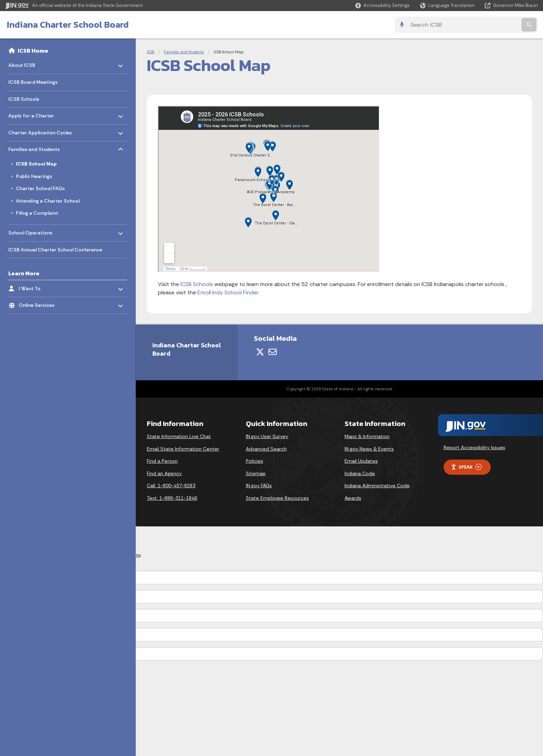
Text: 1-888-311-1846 (172, 498)
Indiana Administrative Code (377, 486)
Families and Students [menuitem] (34, 148)
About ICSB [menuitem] (29, 64)
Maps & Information (367, 436)
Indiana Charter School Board (68, 25)
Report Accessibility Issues (474, 447)
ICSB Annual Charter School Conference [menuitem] (55, 250)
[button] (382, 5)
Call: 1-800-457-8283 (171, 486)
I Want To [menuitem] (39, 287)
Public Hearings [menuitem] (34, 176)
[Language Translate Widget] (448, 6)
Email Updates (361, 461)
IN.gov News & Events (369, 449)
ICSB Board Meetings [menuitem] (33, 82)
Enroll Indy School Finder (228, 292)
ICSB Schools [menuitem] (24, 99)
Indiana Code (360, 473)
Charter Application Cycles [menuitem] (40, 131)
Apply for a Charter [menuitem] (31, 114)
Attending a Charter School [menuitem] (48, 201)
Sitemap (256, 473)
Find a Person (162, 461)
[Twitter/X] (260, 352)
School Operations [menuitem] (30, 231)
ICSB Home (33, 51)
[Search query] (472, 25)
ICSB (150, 52)
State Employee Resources (277, 498)
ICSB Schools (197, 284)
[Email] (273, 352)
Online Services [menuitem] (39, 304)
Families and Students (184, 52)
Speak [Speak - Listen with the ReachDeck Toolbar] (466, 467)
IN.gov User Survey (267, 436)
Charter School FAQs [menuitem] (40, 188)
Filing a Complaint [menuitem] (37, 213)
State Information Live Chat (179, 436)
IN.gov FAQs (259, 486)
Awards (353, 498)
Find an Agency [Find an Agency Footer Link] (164, 473)
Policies (255, 461)
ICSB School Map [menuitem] (36, 164)
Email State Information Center (183, 449)
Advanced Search (266, 449)
